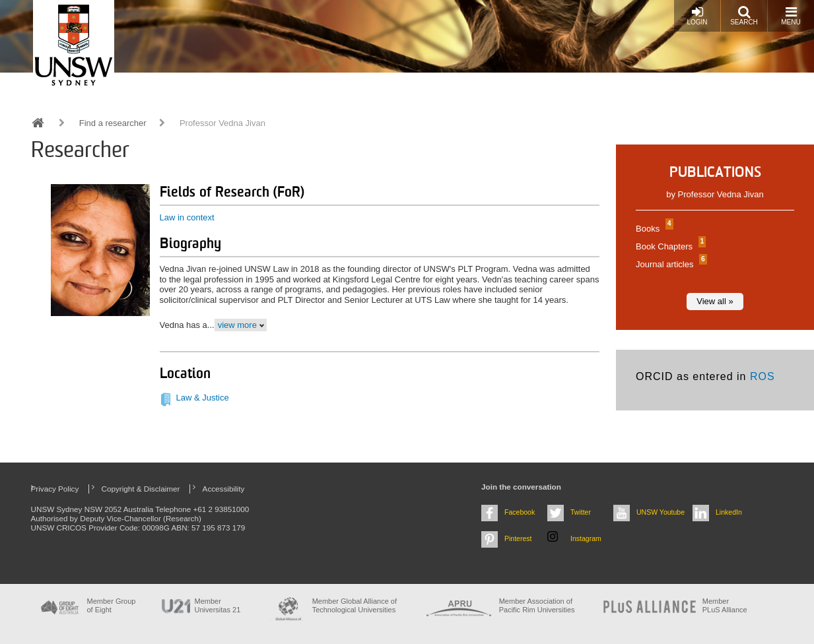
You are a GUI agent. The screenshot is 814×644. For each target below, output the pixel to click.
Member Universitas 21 (218, 605)
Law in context (187, 217)
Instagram (586, 538)
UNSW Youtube (661, 512)
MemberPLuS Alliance (725, 605)
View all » (715, 301)
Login (697, 16)
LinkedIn (729, 512)
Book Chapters (669, 246)
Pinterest (518, 538)
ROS (763, 376)
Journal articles (670, 264)
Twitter (581, 512)
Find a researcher (113, 123)
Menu (791, 16)
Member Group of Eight (112, 605)
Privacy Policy (55, 489)
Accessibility (224, 489)
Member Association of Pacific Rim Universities (537, 605)
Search (744, 16)
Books (653, 229)
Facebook (520, 512)
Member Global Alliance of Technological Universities (355, 605)
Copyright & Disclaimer (141, 489)
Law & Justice (203, 398)
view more (237, 325)
